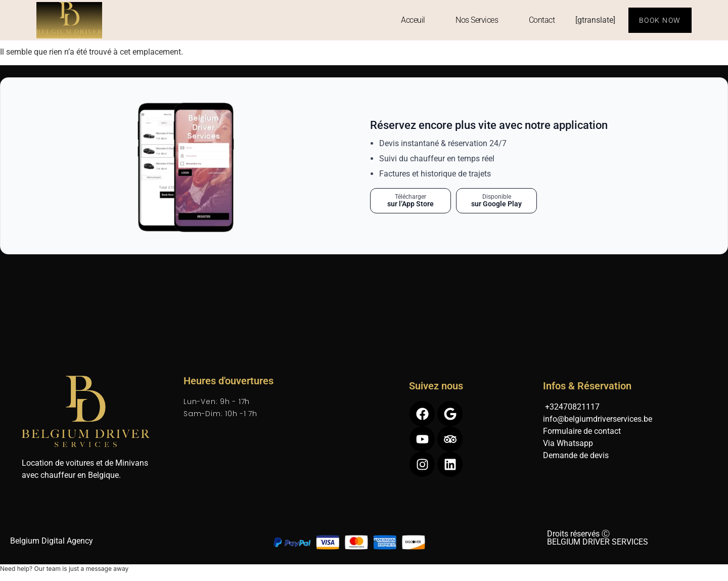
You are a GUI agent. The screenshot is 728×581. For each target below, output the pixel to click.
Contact (542, 20)
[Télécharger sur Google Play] (496, 201)
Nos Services (477, 20)
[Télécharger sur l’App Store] (411, 201)
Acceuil (413, 20)
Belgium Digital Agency (52, 541)
